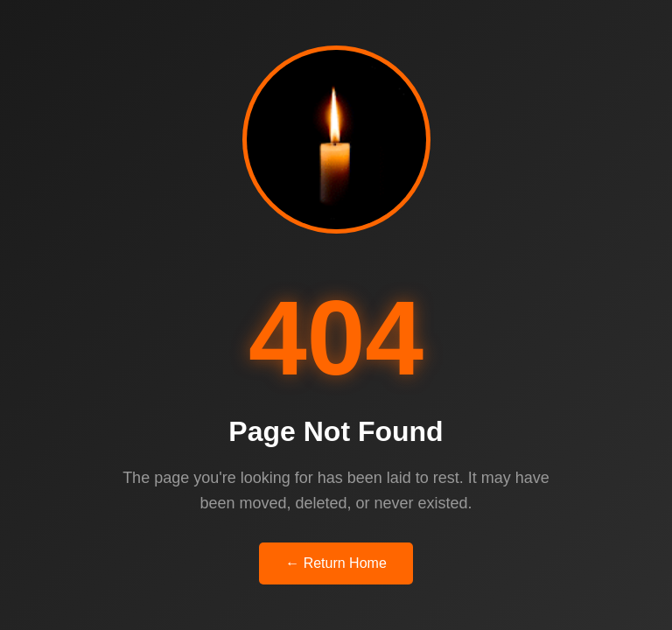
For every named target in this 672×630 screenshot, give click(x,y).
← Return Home (336, 563)
